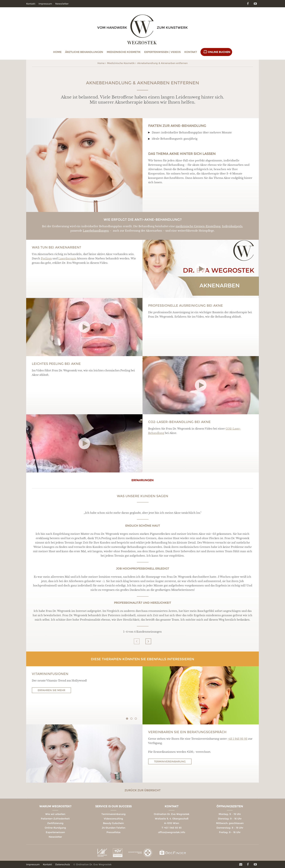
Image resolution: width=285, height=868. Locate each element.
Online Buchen (219, 52)
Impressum (45, 4)
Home (57, 52)
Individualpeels (232, 226)
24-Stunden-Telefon (114, 828)
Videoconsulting (113, 819)
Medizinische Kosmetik (124, 52)
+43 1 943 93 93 (237, 739)
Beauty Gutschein (113, 823)
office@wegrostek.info (172, 832)
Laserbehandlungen (96, 231)
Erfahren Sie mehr (51, 690)
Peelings (46, 258)
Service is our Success (113, 806)
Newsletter (62, 4)
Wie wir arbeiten (55, 814)
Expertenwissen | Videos (162, 52)
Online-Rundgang (55, 828)
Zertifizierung (55, 823)
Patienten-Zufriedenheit (55, 819)
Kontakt (191, 52)
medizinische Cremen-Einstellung (198, 226)
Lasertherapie (67, 258)
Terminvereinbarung (170, 761)
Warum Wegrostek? (55, 806)
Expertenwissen (55, 832)
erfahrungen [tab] (142, 480)
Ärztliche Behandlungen (84, 52)
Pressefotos (114, 832)
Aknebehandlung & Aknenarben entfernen (162, 63)
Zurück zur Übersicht (142, 790)
